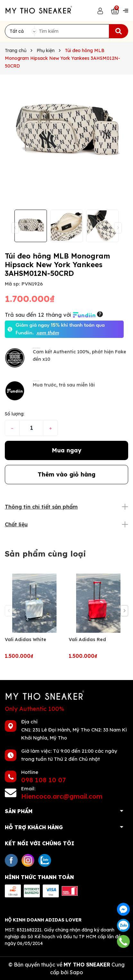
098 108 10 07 (44, 780)
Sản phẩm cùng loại (45, 554)
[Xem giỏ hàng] (115, 10)
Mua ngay (66, 450)
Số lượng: (15, 414)
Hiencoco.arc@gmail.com (62, 796)
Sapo (76, 972)
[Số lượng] (31, 428)
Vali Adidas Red (87, 640)
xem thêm (48, 333)
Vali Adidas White (26, 640)
